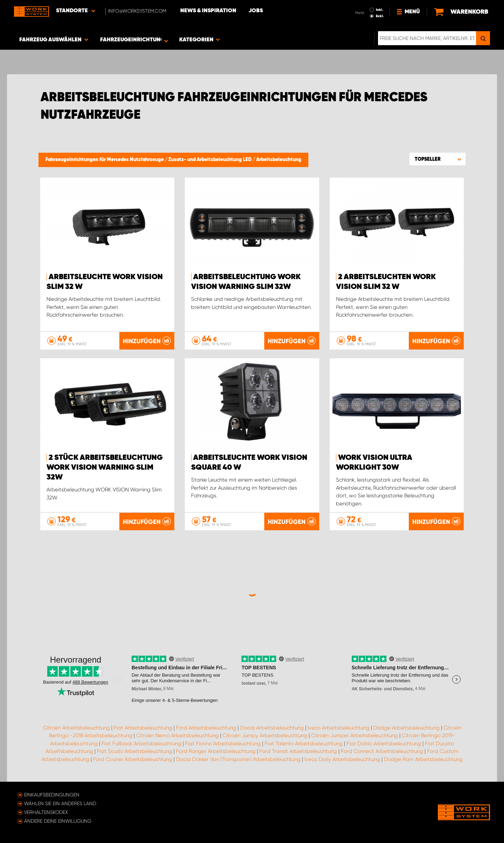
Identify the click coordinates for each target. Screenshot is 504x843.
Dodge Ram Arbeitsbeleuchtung (423, 759)
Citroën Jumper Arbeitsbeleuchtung (355, 735)
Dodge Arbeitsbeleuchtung (407, 728)
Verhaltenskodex (46, 812)
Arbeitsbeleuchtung (279, 160)
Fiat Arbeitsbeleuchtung (143, 728)
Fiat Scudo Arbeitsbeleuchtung (135, 751)
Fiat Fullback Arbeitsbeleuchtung (141, 744)
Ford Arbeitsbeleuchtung (206, 728)
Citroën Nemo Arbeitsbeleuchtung (177, 735)
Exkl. (380, 16)
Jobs (256, 11)
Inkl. (380, 10)
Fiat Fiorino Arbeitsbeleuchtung (223, 744)
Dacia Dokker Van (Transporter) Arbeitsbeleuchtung (238, 759)
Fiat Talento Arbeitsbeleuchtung (304, 744)
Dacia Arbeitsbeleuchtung (272, 728)
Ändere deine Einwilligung (58, 821)
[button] (437, 159)
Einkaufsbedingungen (52, 795)
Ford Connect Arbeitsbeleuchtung (382, 751)
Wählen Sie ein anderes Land (60, 803)
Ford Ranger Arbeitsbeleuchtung (216, 751)
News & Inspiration (208, 11)
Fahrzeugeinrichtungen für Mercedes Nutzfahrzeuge (105, 160)
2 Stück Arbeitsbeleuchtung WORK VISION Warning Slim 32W (105, 468)
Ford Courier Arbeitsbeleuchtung (133, 759)
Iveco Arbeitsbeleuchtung (339, 728)
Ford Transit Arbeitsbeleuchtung (298, 751)
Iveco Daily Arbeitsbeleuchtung (342, 759)
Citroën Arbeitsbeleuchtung (76, 728)
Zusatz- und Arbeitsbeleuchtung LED (211, 160)
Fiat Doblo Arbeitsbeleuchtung (384, 744)
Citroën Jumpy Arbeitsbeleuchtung (265, 735)
